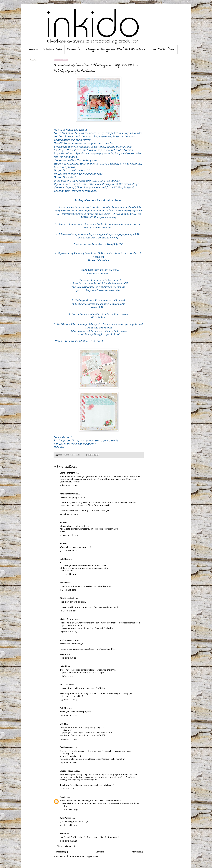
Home (33, 50)
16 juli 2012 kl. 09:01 (69, 716)
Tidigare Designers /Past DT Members (116, 50)
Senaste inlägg (61, 852)
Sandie (63, 797)
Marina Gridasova (68, 619)
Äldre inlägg (137, 852)
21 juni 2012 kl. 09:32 (69, 485)
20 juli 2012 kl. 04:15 (69, 789)
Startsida (100, 852)
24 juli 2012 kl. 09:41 (69, 825)
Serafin (63, 834)
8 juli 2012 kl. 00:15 (68, 551)
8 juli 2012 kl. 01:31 (68, 574)
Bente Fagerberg (67, 473)
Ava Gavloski (66, 685)
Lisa (62, 724)
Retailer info (52, 50)
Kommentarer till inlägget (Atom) (84, 857)
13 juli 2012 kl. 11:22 (68, 658)
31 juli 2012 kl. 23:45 (68, 841)
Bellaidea (64, 559)
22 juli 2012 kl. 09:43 (69, 810)
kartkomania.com (68, 640)
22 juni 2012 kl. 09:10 (69, 514)
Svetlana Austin (67, 747)
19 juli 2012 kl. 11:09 (68, 763)
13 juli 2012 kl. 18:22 (68, 676)
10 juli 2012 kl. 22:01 (69, 611)
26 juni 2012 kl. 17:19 (69, 535)
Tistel (62, 523)
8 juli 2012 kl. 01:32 (68, 590)
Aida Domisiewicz (68, 494)
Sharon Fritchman (68, 771)
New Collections (163, 50)
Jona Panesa (65, 818)
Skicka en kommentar (67, 846)
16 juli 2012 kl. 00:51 (69, 700)
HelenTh (64, 667)
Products (74, 50)
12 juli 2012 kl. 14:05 (68, 632)
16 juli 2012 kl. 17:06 (69, 739)
